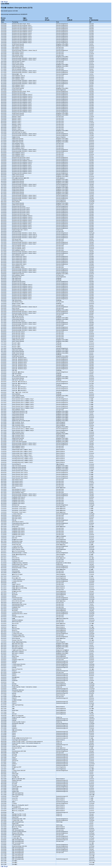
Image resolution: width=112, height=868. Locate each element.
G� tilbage (4, 2)
